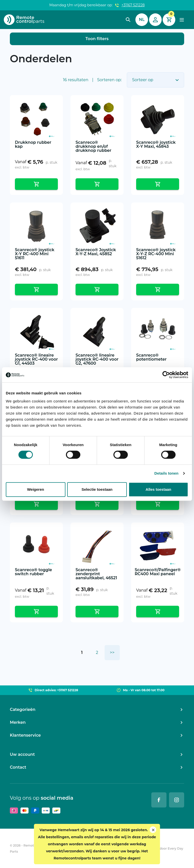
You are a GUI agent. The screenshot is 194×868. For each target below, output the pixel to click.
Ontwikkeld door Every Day (162, 848)
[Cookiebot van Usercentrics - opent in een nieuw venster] (166, 375)
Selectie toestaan (97, 489)
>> (112, 653)
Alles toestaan (158, 489)
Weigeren (35, 489)
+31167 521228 (133, 5)
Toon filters (97, 39)
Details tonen (166, 473)
